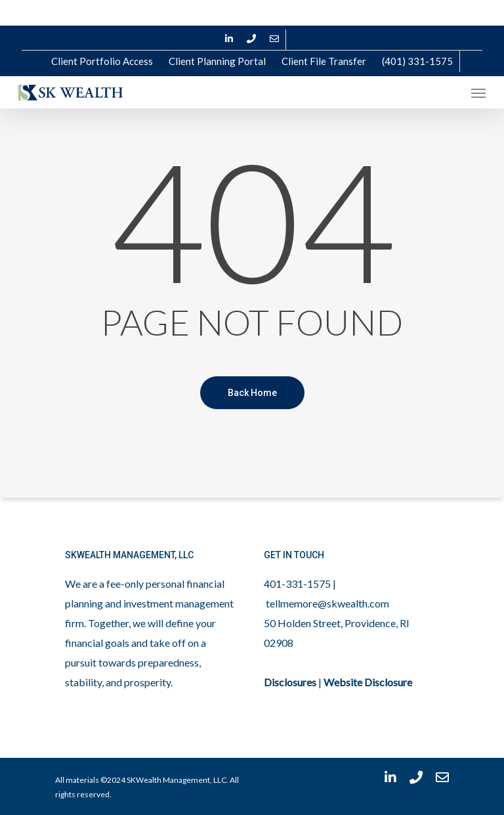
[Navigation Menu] (478, 93)
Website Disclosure (368, 682)
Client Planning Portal (217, 61)
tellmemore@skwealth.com (327, 603)
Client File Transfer (324, 61)
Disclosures (290, 682)
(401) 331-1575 (417, 61)
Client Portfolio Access (102, 61)
